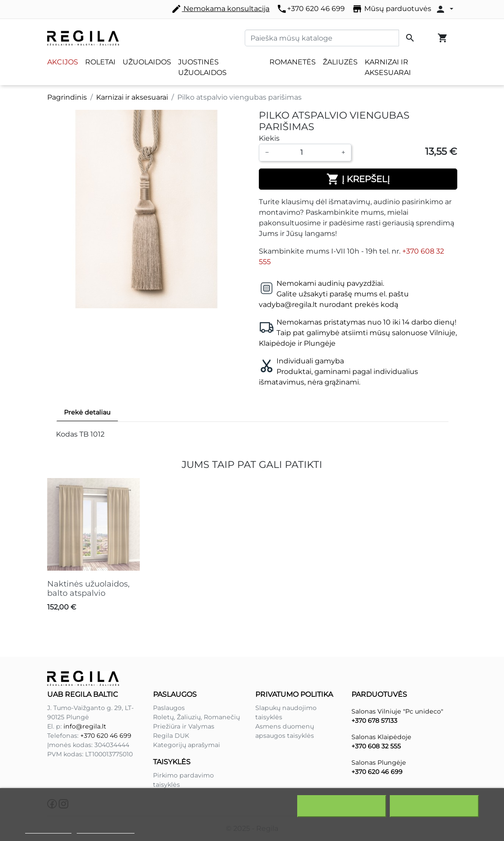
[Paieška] (322, 38)
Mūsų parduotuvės (392, 9)
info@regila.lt (85, 726)
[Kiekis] (305, 153)
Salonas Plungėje (379, 763)
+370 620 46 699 (311, 9)
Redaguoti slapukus (106, 829)
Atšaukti (342, 806)
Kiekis (269, 138)
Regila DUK (171, 736)
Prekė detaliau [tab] (87, 412)
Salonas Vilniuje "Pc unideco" (397, 711)
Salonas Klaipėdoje (381, 737)
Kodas (67, 434)
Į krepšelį (358, 179)
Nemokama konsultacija (220, 9)
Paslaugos (169, 708)
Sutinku (435, 806)
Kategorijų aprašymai (187, 745)
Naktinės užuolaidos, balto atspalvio (88, 589)
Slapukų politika (48, 829)
